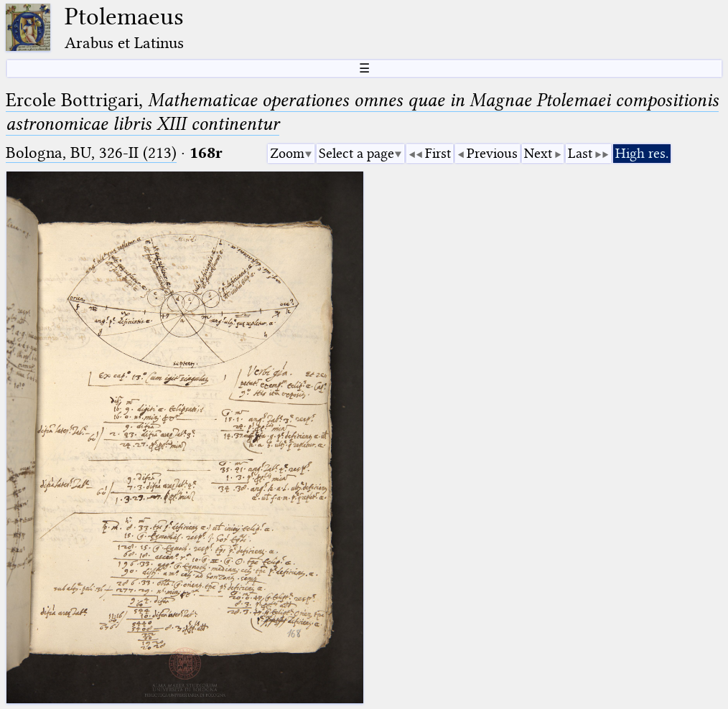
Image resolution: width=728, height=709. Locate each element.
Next (538, 153)
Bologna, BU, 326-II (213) (91, 152)
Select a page (356, 153)
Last (580, 153)
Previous (492, 153)
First (438, 153)
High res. (642, 153)
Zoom (287, 153)
